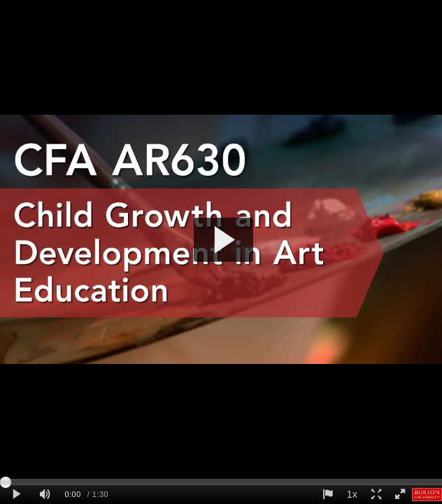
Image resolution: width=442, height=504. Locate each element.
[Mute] (45, 495)
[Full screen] (400, 495)
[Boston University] (427, 495)
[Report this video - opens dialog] (328, 495)
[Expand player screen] (376, 495)
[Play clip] (16, 495)
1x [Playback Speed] (352, 494)
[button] (223, 240)
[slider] (221, 482)
